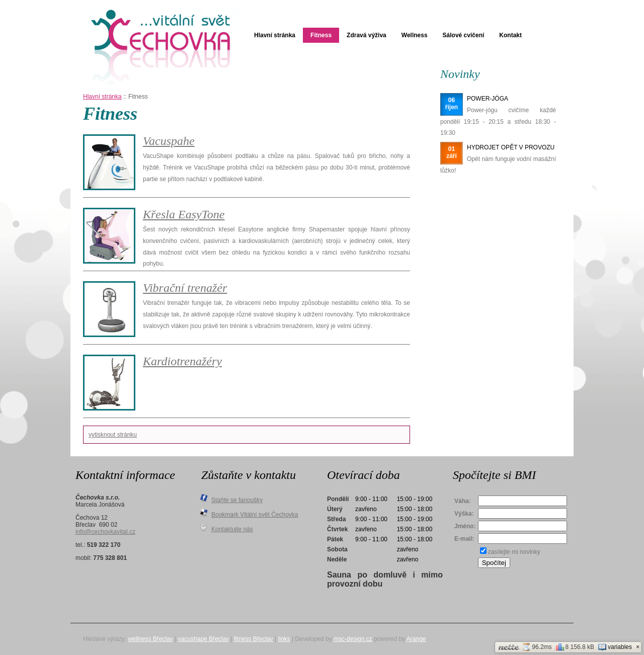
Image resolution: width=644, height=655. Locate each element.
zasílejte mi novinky (514, 552)
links (284, 639)
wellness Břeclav (150, 639)
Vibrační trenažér (185, 288)
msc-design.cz (353, 639)
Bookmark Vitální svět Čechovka (255, 515)
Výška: (464, 514)
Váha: (463, 501)
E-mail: (464, 539)
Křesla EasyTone (184, 214)
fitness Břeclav (254, 639)
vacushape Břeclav (204, 639)
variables (615, 647)
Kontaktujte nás (232, 529)
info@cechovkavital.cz (105, 532)
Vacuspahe (169, 141)
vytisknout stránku (113, 435)
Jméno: (465, 526)
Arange (416, 639)
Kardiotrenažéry (182, 361)
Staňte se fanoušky (237, 500)
